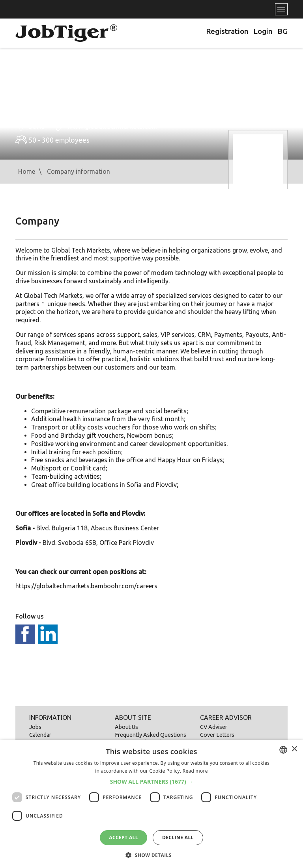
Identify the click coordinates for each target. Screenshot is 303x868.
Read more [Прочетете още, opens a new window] (195, 771)
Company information (79, 171)
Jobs (35, 727)
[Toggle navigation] (281, 9)
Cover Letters (217, 735)
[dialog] (151, 804)
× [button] (294, 749)
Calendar (40, 735)
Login (263, 31)
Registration (227, 31)
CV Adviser (214, 727)
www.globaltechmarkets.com (112, 126)
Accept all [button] (123, 837)
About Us (126, 727)
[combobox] (283, 750)
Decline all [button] (178, 837)
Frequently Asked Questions (151, 735)
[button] (152, 782)
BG (282, 31)
